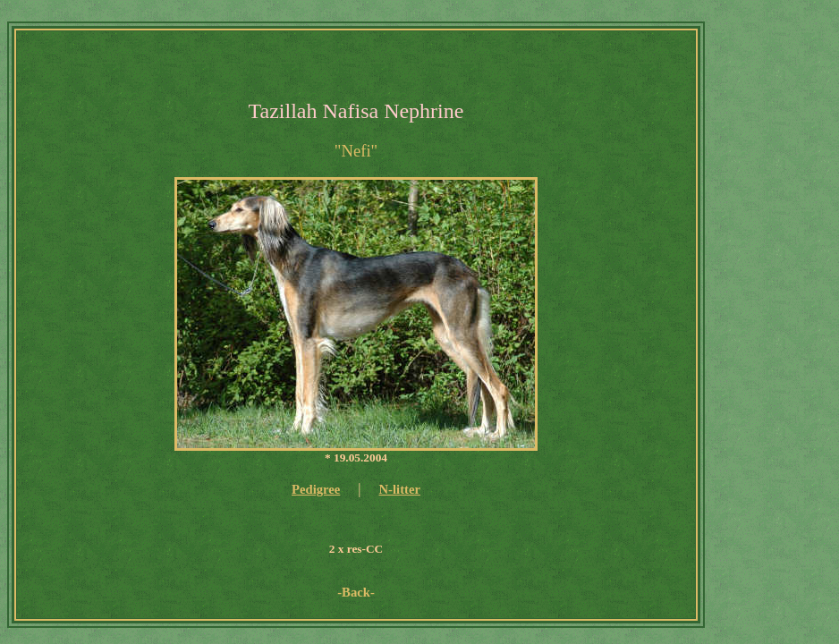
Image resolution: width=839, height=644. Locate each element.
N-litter (400, 489)
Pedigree (316, 489)
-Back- (356, 592)
